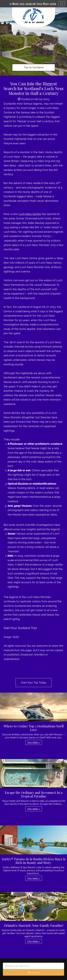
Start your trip (33, 972)
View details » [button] (34, 742)
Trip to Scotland (33, 67)
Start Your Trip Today (34, 683)
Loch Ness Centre (30, 214)
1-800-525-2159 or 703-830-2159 (33, 4)
